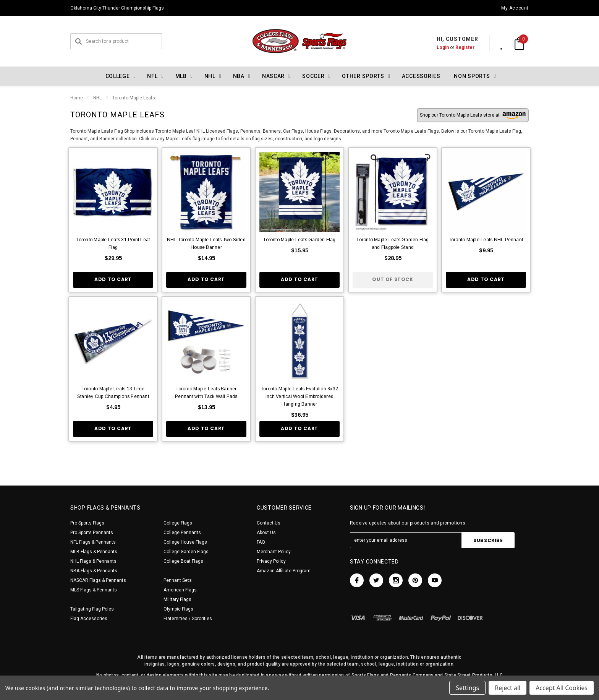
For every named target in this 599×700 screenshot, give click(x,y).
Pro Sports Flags (87, 523)
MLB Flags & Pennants (94, 552)
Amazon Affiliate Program (284, 571)
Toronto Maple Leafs (133, 98)
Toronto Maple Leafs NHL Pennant (486, 240)
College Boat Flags (183, 561)
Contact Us (269, 523)
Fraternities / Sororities (188, 619)
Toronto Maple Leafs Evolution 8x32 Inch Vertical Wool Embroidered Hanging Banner (299, 396)
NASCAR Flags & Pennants (98, 580)
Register (457, 47)
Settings (467, 688)
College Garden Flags (186, 552)
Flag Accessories (89, 619)
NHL (97, 98)
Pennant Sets (178, 580)
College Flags (178, 523)
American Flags (180, 590)
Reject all (508, 688)
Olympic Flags (178, 609)
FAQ (261, 542)
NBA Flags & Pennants (94, 571)
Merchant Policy (274, 552)
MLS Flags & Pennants (94, 590)
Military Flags (177, 599)
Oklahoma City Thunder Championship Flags (117, 8)
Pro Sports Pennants (92, 533)
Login (435, 47)
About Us (266, 533)
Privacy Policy (271, 561)
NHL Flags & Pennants (93, 561)
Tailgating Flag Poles (92, 609)
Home (77, 98)
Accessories (421, 76)
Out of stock (393, 279)
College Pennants (182, 533)
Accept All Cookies (562, 688)
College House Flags (185, 542)
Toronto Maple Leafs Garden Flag (299, 240)
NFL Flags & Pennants (93, 542)
